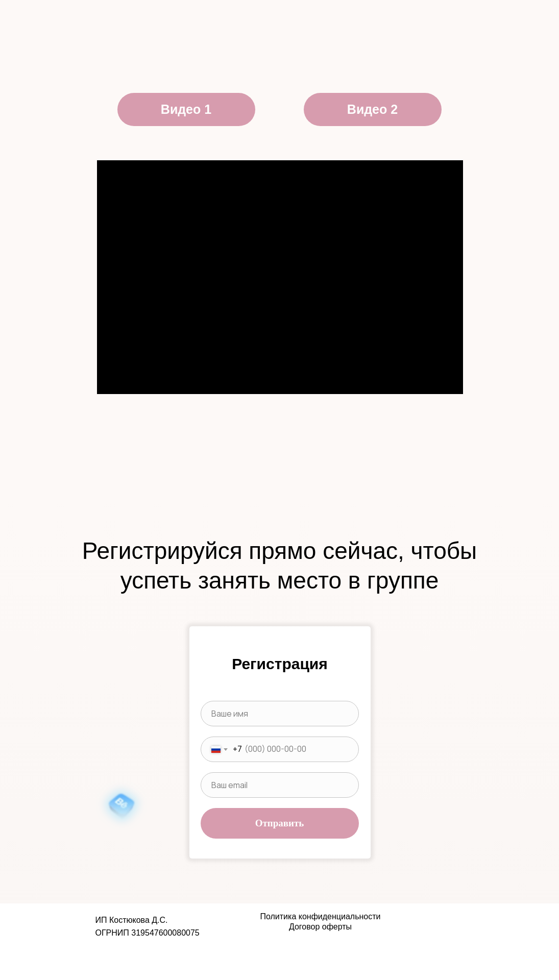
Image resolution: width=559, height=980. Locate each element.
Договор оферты (320, 927)
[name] (280, 714)
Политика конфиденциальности (320, 916)
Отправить (280, 823)
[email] (280, 785)
